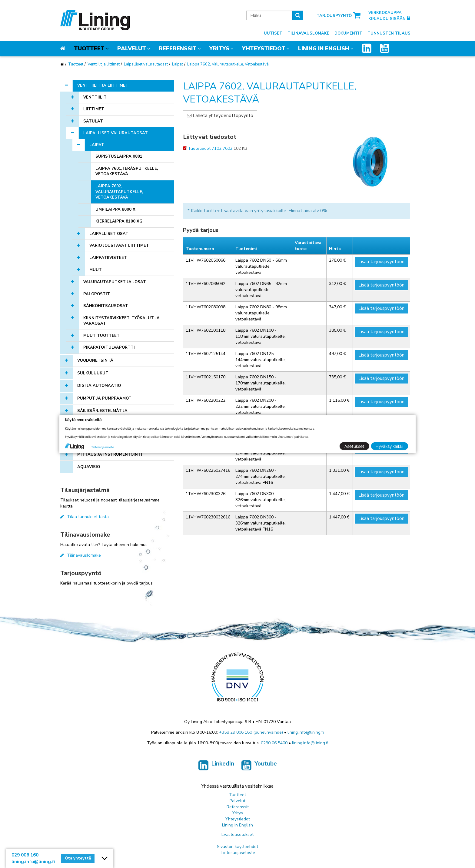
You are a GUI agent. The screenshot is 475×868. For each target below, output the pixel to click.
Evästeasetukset (237, 834)
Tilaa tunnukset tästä (85, 517)
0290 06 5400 (274, 743)
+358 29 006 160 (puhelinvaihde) (251, 732)
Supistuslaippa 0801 (119, 156)
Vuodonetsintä (95, 360)
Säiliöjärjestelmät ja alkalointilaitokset (102, 414)
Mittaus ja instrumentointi (110, 454)
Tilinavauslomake (308, 33)
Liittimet (94, 109)
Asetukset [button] (354, 446)
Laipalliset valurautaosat (146, 64)
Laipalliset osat (109, 234)
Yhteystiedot (264, 49)
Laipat (178, 64)
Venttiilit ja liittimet (104, 64)
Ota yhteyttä (78, 858)
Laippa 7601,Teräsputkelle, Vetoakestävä (127, 171)
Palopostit (97, 294)
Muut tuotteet (101, 336)
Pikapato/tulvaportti (109, 347)
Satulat (93, 121)
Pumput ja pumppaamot (104, 398)
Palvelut (132, 49)
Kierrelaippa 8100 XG (119, 221)
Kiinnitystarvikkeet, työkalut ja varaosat (121, 321)
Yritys (219, 49)
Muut (96, 270)
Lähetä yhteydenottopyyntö (220, 116)
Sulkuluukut (93, 373)
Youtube (259, 766)
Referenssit (178, 49)
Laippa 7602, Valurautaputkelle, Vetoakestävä (228, 64)
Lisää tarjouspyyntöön (381, 262)
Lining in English (324, 49)
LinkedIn (216, 766)
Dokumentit (348, 33)
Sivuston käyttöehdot (237, 847)
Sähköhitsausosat (106, 306)
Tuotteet (89, 49)
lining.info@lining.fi (306, 732)
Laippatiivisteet (108, 258)
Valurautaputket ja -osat (115, 282)
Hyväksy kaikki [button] (389, 446)
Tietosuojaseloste (238, 853)
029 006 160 (25, 855)
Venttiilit (95, 97)
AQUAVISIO (89, 467)
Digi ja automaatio (99, 386)
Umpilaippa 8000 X (115, 209)
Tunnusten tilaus (389, 33)
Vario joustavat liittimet (119, 246)
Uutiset (273, 33)
